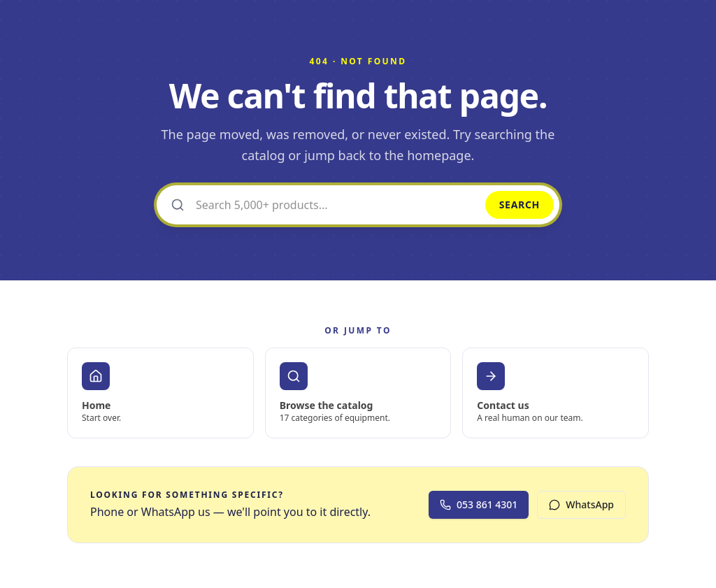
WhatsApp (581, 504)
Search (520, 205)
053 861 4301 (479, 504)
